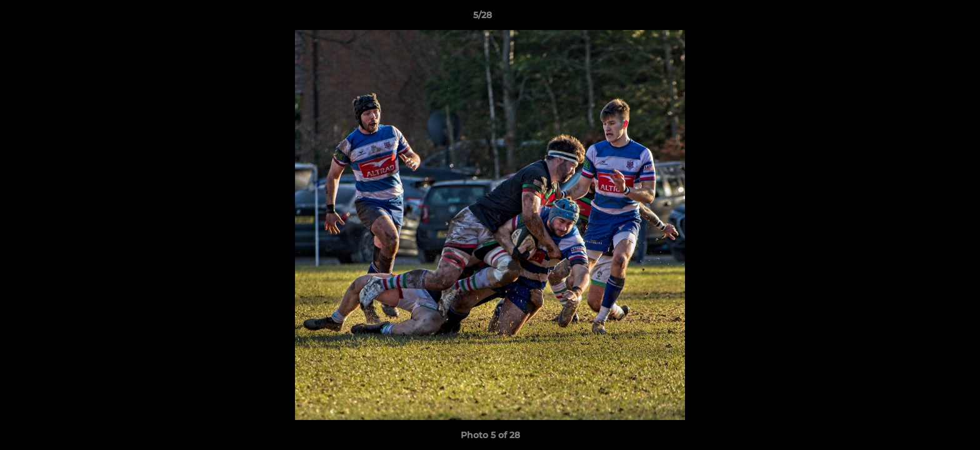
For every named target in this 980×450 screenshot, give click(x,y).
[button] (927, 18)
